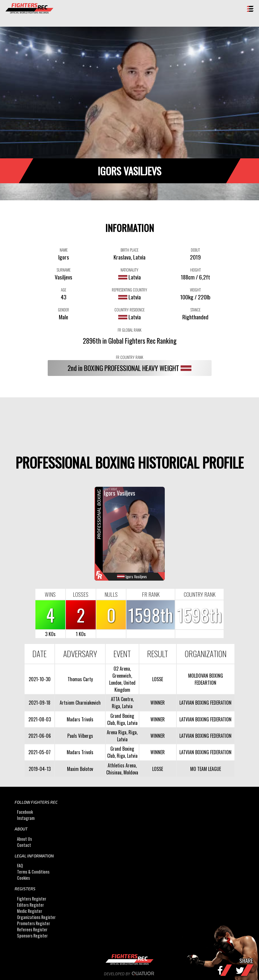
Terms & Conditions (33, 872)
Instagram (26, 818)
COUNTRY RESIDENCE (129, 310)
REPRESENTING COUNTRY (129, 290)
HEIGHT (195, 270)
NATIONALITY (129, 270)
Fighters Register (32, 899)
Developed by (129, 974)
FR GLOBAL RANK (129, 330)
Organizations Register (36, 917)
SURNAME (64, 270)
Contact (24, 845)
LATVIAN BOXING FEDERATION (205, 703)
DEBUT (195, 250)
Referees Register (32, 929)
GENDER (64, 310)
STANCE (195, 310)
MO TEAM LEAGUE (206, 769)
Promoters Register (34, 923)
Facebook (25, 812)
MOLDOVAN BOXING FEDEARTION (206, 679)
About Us (24, 839)
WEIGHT (195, 290)
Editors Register (30, 905)
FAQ (20, 865)
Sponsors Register (32, 936)
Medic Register (30, 911)
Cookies (23, 878)
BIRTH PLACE (129, 250)
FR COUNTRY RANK (129, 357)
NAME (64, 250)
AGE (64, 290)
